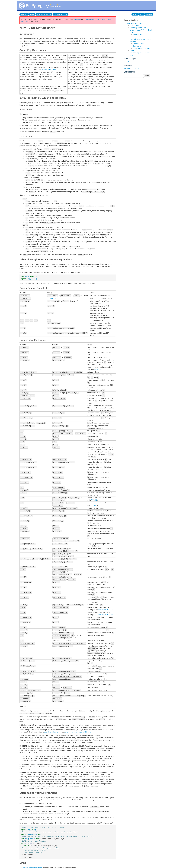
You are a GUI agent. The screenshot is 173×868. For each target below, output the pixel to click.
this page (78, 19)
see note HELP (53, 293)
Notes (132, 51)
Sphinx (88, 865)
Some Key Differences (138, 28)
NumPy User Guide (61, 14)
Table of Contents (131, 20)
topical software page (82, 855)
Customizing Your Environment (141, 53)
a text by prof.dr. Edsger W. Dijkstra (78, 716)
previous (149, 14)
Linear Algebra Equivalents (143, 48)
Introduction (134, 25)
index (135, 14)
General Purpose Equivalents (139, 45)
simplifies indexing (51, 716)
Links (132, 55)
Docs (32, 14)
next (141, 14)
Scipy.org (24, 14)
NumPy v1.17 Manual (44, 14)
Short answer (138, 35)
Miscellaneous (129, 62)
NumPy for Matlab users (136, 23)
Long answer (138, 37)
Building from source (131, 68)
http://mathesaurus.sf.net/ (32, 852)
